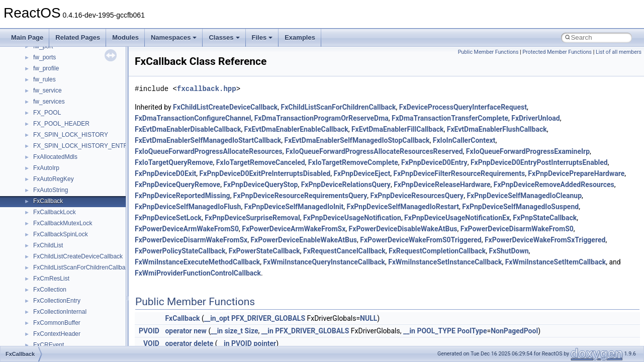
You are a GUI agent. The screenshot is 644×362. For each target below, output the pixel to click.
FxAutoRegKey (54, 179)
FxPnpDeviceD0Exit (165, 173)
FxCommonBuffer (57, 323)
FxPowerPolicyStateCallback (180, 251)
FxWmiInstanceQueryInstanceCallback (324, 262)
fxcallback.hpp (207, 89)
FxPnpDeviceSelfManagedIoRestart (403, 207)
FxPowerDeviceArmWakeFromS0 (187, 229)
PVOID (149, 331)
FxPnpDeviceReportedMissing (182, 196)
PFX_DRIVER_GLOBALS (268, 318)
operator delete (189, 343)
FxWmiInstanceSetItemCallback (556, 262)
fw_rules (44, 79)
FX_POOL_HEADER (61, 124)
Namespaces (174, 37)
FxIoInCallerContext (464, 140)
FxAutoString (51, 190)
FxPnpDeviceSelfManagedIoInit (294, 207)
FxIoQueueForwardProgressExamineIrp (528, 151)
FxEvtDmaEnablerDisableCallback (188, 129)
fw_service (48, 90)
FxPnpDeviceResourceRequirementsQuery (300, 196)
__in (217, 331)
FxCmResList (51, 279)
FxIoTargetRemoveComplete (353, 162)
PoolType (472, 331)
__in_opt (217, 318)
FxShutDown (509, 251)
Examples (300, 37)
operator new (186, 331)
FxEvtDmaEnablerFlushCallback (497, 129)
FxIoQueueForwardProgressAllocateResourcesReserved (374, 151)
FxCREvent (49, 345)
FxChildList (48, 245)
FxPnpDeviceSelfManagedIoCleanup (524, 196)
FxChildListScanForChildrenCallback (82, 267)
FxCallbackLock (55, 212)
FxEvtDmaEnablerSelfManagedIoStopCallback (357, 140)
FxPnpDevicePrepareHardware (576, 173)
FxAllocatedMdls (55, 157)
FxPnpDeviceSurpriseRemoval (252, 218)
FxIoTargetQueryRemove (174, 162)
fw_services (49, 102)
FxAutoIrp (46, 168)
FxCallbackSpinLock (61, 234)
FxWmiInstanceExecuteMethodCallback (197, 262)
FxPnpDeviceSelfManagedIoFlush (188, 207)
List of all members (619, 52)
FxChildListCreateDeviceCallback (78, 256)
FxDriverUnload (535, 118)
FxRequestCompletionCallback (437, 251)
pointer (265, 343)
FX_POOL (47, 113)
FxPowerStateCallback (264, 251)
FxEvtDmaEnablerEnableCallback (296, 129)
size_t (234, 331)
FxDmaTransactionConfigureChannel (193, 118)
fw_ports (44, 57)
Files (262, 37)
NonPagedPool (514, 331)
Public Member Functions (488, 52)
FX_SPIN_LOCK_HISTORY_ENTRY (82, 146)
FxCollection (50, 290)
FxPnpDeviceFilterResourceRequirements (459, 173)
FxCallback (48, 201)
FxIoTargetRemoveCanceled (261, 162)
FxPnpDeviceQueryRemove (177, 185)
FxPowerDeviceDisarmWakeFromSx (191, 240)
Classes (224, 37)
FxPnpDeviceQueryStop (260, 185)
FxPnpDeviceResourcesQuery (417, 196)
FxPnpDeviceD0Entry (434, 162)
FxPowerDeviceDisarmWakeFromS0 (517, 229)
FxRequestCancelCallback (344, 251)
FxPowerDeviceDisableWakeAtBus (403, 229)
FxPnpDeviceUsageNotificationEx (457, 218)
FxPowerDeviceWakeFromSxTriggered (545, 240)
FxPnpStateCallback (545, 218)
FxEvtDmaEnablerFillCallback (398, 129)
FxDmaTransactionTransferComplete (450, 118)
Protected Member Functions (557, 52)
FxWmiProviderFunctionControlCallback (198, 273)
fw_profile (46, 68)
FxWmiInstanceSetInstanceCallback (445, 262)
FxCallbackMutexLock (63, 223)
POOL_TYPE (436, 331)
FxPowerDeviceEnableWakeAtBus (304, 240)
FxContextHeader (57, 334)
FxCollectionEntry (57, 301)
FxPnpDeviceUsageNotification (352, 218)
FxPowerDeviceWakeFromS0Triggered (421, 240)
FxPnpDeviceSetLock (168, 218)
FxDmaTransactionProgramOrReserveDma (321, 118)
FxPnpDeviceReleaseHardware (442, 185)
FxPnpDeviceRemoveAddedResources (554, 185)
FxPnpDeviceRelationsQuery (346, 185)
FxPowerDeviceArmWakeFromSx (294, 229)
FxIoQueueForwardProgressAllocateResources (209, 151)
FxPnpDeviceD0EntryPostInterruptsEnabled (539, 162)
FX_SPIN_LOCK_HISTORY (71, 135)
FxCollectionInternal (60, 312)
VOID (151, 343)
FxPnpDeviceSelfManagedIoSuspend (520, 207)
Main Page (27, 37)
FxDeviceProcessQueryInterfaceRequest (463, 107)
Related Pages (78, 37)
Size (252, 331)
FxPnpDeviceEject (362, 173)
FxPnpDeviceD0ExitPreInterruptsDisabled (265, 173)
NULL (369, 318)
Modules (125, 37)
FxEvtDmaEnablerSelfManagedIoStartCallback (208, 140)
